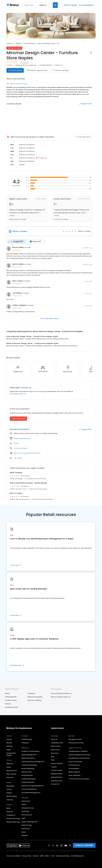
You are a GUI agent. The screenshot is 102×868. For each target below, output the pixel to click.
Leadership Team (57, 743)
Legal (23, 818)
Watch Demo (56, 746)
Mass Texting (11, 774)
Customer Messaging (29, 765)
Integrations (11, 815)
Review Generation (28, 758)
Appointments (12, 771)
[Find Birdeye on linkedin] (57, 845)
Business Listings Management (33, 786)
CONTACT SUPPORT (84, 845)
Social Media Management (31, 793)
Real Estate (26, 829)
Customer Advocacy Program (79, 779)
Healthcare (25, 811)
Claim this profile (18, 419)
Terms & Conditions (14, 856)
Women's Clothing (34, 700)
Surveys (9, 789)
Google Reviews (27, 775)
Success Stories (57, 770)
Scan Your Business (75, 762)
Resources (55, 753)
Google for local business (30, 751)
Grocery (8, 704)
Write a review (71, 5)
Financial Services (28, 808)
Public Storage (27, 825)
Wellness (25, 835)
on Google (27, 247)
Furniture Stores (29, 43)
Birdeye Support (74, 772)
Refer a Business (75, 775)
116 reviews (24, 62)
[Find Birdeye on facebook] (49, 845)
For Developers (74, 768)
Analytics (10, 812)
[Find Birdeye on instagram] (61, 845)
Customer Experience (29, 789)
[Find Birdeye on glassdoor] (70, 845)
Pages (9, 750)
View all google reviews (49, 318)
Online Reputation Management (33, 762)
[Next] (91, 369)
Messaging (10, 786)
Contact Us (55, 784)
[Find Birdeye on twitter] (53, 845)
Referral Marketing (28, 768)
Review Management (29, 755)
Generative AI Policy (63, 856)
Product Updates (57, 763)
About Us (54, 739)
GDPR (42, 856)
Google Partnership (13, 818)
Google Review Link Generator (79, 758)
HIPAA (47, 856)
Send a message (61, 70)
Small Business (27, 739)
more (12, 216)
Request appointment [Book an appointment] (37, 70)
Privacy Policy (27, 856)
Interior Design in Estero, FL (61, 697)
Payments (10, 777)
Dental (24, 804)
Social (9, 767)
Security (36, 856)
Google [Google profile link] (18, 458)
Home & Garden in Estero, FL (61, 693)
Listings (9, 739)
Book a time (55, 750)
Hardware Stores (11, 707)
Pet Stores (31, 693)
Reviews (9, 743)
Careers (54, 767)
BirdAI (8, 808)
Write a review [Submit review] (15, 70)
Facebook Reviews (28, 782)
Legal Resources (57, 781)
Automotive (26, 801)
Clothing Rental (11, 697)
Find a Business (74, 765)
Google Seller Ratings (11, 754)
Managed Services (75, 739)
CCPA (52, 856)
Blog (53, 757)
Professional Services (76, 743)
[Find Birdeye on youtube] (66, 845)
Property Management (30, 822)
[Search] (55, 5)
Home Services (27, 815)
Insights (9, 793)
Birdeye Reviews (57, 774)
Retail (18, 43)
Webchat (10, 764)
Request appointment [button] (22, 438)
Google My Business (29, 779)
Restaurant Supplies (35, 697)
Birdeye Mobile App (13, 822)
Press (53, 760)
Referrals (10, 746)
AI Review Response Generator (79, 755)
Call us (16, 443)
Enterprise (25, 743)
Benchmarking (12, 796)
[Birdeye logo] (13, 5)
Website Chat (27, 772)
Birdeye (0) (35, 242)
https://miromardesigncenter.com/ (27, 453)
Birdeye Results (57, 777)
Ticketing (10, 800)
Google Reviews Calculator (78, 751)
